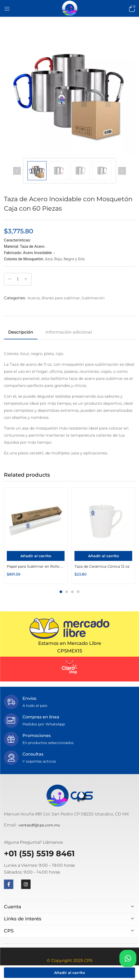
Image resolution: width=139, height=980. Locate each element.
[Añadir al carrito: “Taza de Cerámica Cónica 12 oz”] (103, 556)
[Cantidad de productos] (18, 279)
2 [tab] (67, 592)
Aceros (34, 298)
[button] (131, 8)
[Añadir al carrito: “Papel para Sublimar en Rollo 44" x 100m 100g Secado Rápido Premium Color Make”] (36, 556)
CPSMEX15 (70, 651)
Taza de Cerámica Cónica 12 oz (102, 566)
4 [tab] (78, 592)
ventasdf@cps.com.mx (39, 825)
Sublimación (93, 298)
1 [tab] (61, 592)
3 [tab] (72, 592)
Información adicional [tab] (69, 332)
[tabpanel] (36, 536)
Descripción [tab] (21, 332)
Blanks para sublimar (61, 298)
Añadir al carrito (70, 973)
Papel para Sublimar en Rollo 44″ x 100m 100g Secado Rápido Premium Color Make (36, 566)
